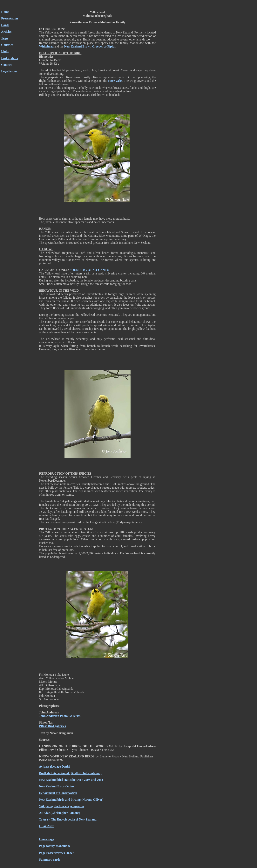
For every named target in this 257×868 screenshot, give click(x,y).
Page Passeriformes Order (56, 853)
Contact (6, 65)
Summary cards (50, 860)
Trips (5, 38)
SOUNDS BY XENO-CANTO (90, 270)
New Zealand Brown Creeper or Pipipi (90, 46)
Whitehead (46, 46)
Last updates (10, 58)
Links (5, 51)
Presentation (10, 18)
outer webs (115, 81)
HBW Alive (47, 826)
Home (5, 12)
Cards (5, 25)
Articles (6, 32)
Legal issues (9, 71)
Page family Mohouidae (55, 846)
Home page (47, 839)
